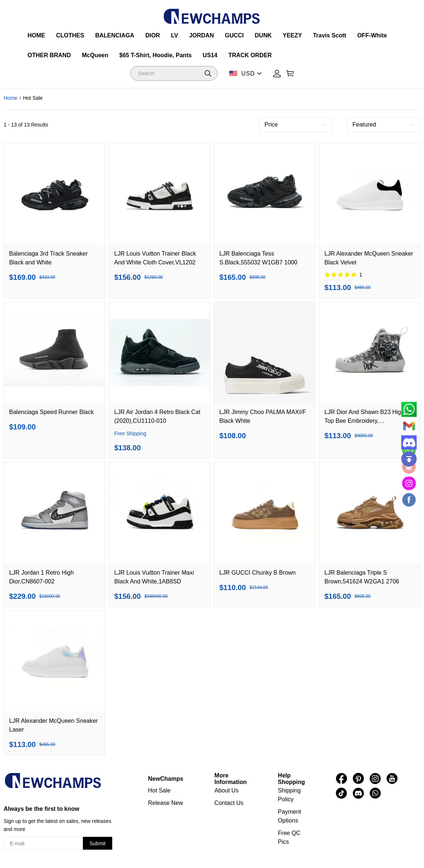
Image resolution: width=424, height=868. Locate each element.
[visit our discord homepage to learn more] (358, 793)
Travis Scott (330, 35)
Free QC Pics (289, 837)
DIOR (153, 35)
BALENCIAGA (115, 35)
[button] (208, 73)
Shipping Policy (289, 795)
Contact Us (229, 803)
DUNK (263, 35)
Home (10, 98)
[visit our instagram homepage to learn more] (375, 779)
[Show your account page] (277, 74)
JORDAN (201, 35)
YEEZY (292, 35)
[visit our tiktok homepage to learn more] (341, 793)
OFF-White (372, 35)
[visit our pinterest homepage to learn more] (358, 779)
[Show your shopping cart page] (290, 74)
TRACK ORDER (250, 55)
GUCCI (234, 35)
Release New (166, 803)
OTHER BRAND (49, 55)
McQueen (95, 55)
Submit (98, 843)
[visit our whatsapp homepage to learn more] (375, 793)
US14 (210, 55)
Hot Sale (159, 790)
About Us (227, 790)
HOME (36, 35)
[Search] (174, 73)
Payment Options (290, 816)
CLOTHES (70, 35)
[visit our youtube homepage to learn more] (392, 779)
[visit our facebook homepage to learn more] (341, 779)
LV (174, 35)
